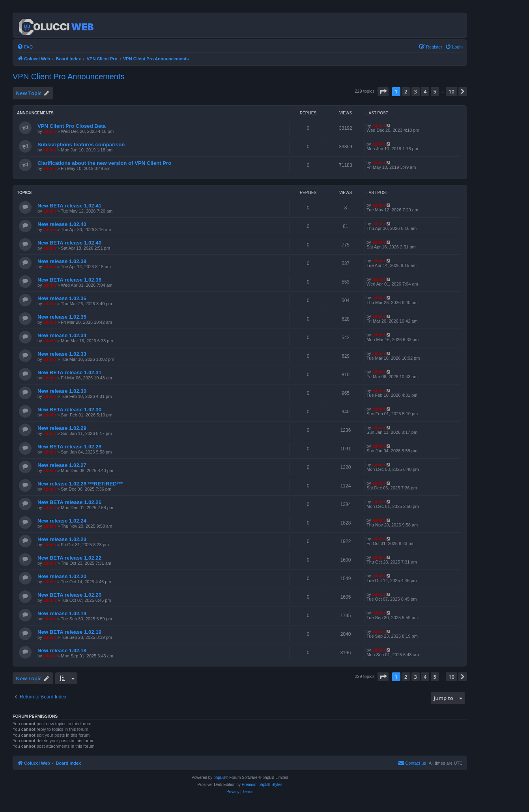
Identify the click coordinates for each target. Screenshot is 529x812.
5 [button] (435, 91)
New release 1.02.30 (62, 391)
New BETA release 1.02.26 (69, 502)
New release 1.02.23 (62, 539)
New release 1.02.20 (62, 576)
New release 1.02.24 (62, 521)
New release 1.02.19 (62, 613)
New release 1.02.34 (62, 335)
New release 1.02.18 (62, 651)
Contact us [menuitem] (412, 763)
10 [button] (451, 91)
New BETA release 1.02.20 (69, 595)
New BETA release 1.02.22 (69, 558)
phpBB (219, 777)
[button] (383, 91)
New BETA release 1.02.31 (69, 372)
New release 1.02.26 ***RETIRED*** (80, 484)
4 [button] (425, 91)
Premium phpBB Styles (262, 785)
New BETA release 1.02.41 (69, 206)
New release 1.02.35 (62, 317)
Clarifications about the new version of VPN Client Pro (104, 163)
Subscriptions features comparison (81, 145)
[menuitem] (25, 47)
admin (50, 131)
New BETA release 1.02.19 (69, 632)
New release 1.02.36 (62, 298)
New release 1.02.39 (62, 261)
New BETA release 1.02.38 (69, 280)
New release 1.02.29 (62, 428)
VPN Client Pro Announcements (69, 77)
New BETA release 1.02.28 (69, 447)
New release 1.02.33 (62, 354)
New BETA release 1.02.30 (69, 410)
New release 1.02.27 (62, 465)
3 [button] (416, 91)
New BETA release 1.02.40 (69, 243)
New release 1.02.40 (62, 224)
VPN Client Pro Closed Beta (72, 126)
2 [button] (406, 91)
